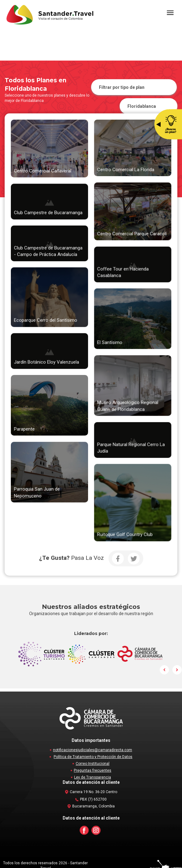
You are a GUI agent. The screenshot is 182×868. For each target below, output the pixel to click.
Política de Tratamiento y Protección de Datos (93, 757)
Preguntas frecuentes (93, 770)
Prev (165, 670)
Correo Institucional (93, 764)
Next (177, 670)
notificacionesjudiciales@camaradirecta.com (93, 750)
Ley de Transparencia (93, 777)
